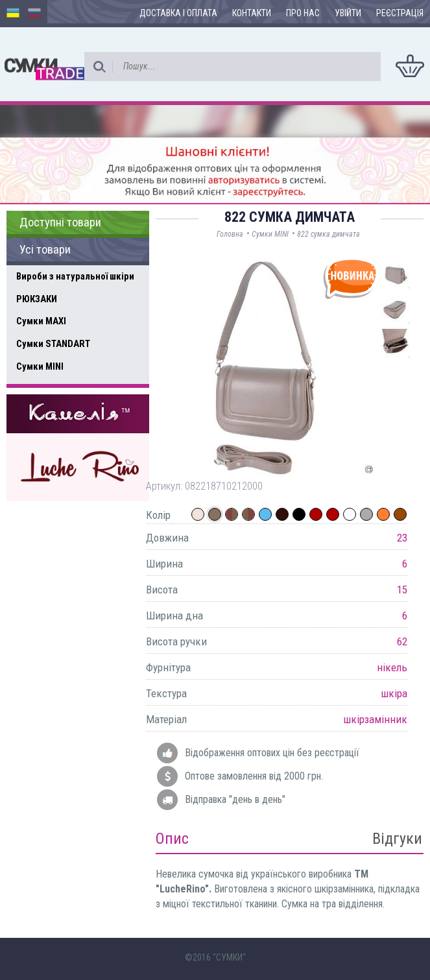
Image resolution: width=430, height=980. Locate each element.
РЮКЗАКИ (37, 299)
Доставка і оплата (178, 13)
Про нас (303, 13)
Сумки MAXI (41, 321)
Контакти (252, 13)
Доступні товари (60, 222)
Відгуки (397, 839)
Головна (230, 234)
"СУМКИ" (229, 957)
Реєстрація (400, 13)
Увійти (348, 13)
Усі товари (45, 250)
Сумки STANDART (53, 344)
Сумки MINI (40, 366)
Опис (172, 839)
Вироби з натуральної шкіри (75, 276)
